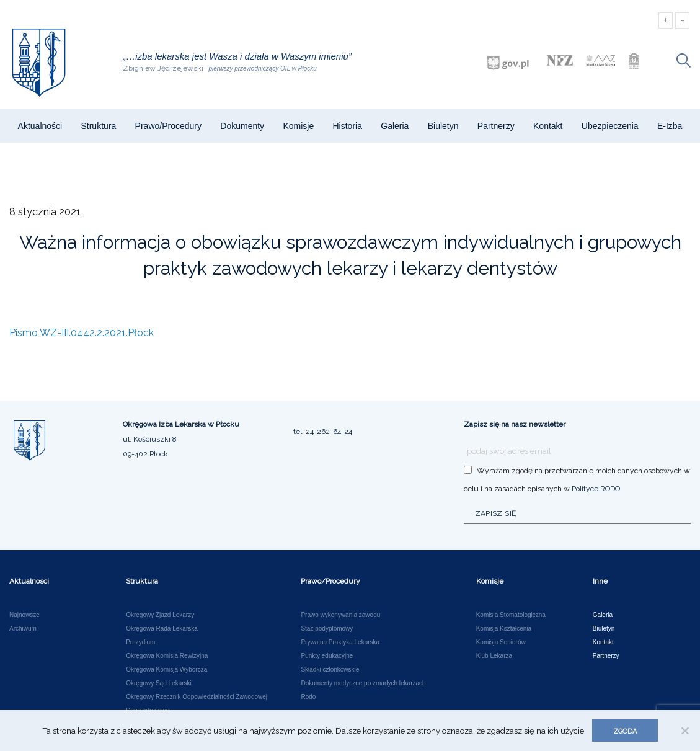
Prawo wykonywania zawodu (340, 615)
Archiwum (23, 629)
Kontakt (548, 126)
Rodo (308, 697)
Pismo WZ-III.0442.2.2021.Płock (82, 333)
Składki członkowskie (330, 670)
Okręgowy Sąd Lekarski (159, 683)
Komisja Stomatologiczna (511, 615)
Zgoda (625, 731)
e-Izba (670, 126)
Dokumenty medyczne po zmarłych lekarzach (363, 683)
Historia (347, 126)
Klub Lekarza (494, 656)
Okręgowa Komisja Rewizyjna (167, 656)
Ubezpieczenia (610, 126)
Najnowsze (24, 615)
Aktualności (40, 126)
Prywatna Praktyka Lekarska (340, 642)
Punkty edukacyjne (327, 656)
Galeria (395, 126)
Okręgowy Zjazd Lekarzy (160, 615)
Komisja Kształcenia (504, 629)
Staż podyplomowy (327, 629)
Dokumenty (242, 126)
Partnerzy (496, 126)
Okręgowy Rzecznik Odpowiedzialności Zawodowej (197, 697)
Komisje (298, 126)
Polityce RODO (596, 489)
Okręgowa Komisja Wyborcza (166, 670)
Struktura (98, 126)
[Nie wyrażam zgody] (684, 731)
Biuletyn (443, 126)
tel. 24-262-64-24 (323, 432)
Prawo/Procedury (168, 126)
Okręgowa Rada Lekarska (162, 629)
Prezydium (140, 642)
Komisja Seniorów (501, 642)
